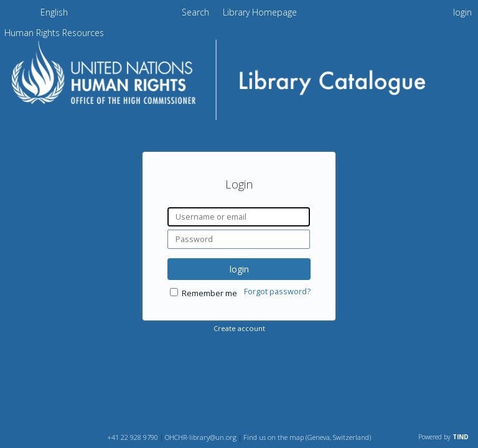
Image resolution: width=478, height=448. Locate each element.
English (54, 12)
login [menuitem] (462, 12)
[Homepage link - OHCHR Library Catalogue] (239, 122)
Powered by (443, 437)
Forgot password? (277, 292)
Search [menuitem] (195, 12)
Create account (239, 328)
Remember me (209, 293)
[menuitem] (54, 14)
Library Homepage (260, 12)
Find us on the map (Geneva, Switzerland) (307, 437)
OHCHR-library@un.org (201, 437)
